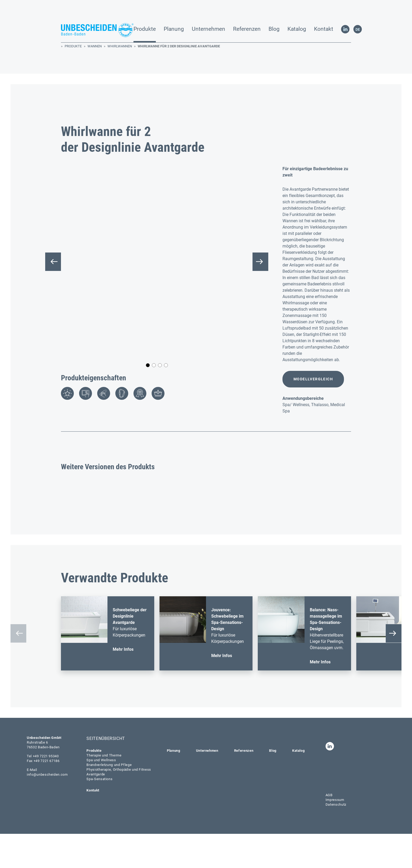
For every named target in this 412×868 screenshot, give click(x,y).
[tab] (67, 329)
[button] (148, 301)
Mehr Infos (123, 683)
